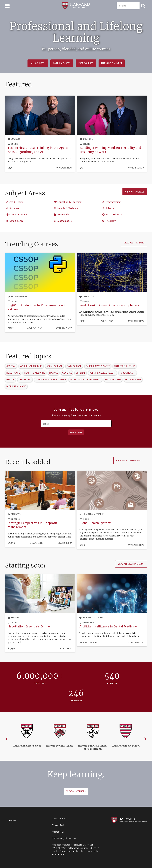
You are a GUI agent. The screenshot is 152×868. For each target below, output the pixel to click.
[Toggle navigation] (7, 6)
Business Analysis (16, 386)
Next (145, 739)
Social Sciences (114, 215)
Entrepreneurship (125, 366)
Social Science (54, 366)
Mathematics (65, 221)
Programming (113, 202)
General (11, 366)
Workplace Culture (31, 366)
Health (10, 380)
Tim (70, 848)
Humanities (64, 215)
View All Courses (76, 791)
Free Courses (86, 63)
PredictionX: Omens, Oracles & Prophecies (109, 305)
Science (110, 208)
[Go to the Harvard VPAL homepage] (129, 820)
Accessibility (59, 819)
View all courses (135, 192)
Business (16, 139)
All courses (38, 63)
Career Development (98, 366)
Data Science (16, 221)
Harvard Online (110, 63)
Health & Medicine (68, 208)
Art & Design (16, 202)
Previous (7, 739)
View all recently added (130, 461)
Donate (12, 820)
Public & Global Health (102, 373)
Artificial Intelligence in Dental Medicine (108, 626)
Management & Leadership (51, 380)
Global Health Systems (95, 523)
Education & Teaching (69, 202)
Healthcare (13, 373)
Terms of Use (59, 832)
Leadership (25, 380)
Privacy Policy (59, 825)
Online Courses (62, 63)
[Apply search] (143, 6)
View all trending (134, 243)
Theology (111, 221)
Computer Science (19, 215)
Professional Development (85, 380)
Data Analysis (113, 380)
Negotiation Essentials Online (29, 626)
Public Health (128, 373)
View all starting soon (131, 564)
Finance (54, 373)
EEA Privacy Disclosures (64, 838)
